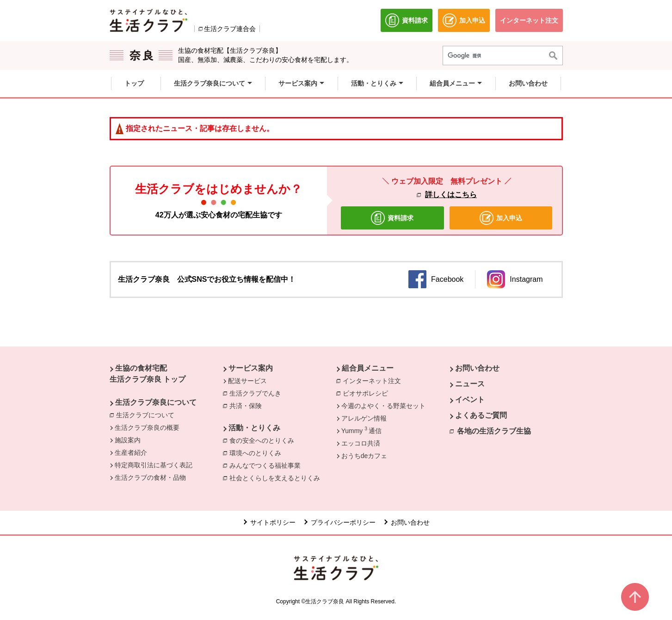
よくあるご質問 (481, 415)
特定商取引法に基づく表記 (154, 465)
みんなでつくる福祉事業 (267, 465)
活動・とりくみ (254, 428)
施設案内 (128, 440)
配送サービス (247, 381)
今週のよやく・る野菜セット (383, 406)
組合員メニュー (368, 368)
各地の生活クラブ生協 (494, 431)
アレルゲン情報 (364, 418)
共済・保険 (248, 405)
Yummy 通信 (361, 430)
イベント (470, 400)
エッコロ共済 (361, 443)
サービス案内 (251, 368)
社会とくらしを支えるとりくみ (277, 477)
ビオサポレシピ (368, 393)
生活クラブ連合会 (230, 29)
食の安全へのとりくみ (264, 440)
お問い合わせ (477, 368)
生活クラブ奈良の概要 (147, 428)
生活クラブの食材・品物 (150, 477)
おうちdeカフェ (364, 456)
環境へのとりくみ (258, 453)
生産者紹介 (131, 453)
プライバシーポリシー (343, 522)
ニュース (470, 384)
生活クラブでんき (258, 393)
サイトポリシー (273, 522)
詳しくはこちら (451, 195)
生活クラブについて (148, 415)
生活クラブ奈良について (156, 402)
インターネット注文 (374, 380)
